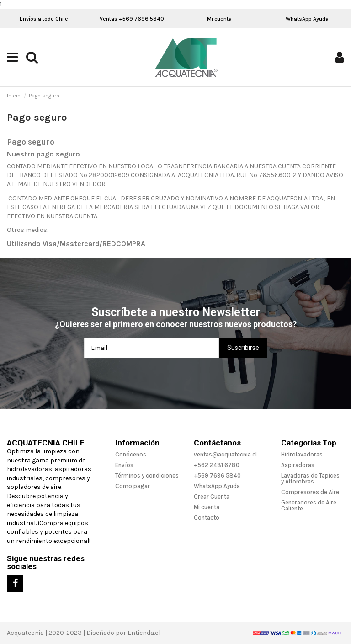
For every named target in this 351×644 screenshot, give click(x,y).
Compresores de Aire (310, 492)
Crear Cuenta (212, 496)
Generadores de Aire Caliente (309, 505)
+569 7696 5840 (217, 475)
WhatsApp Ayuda (307, 19)
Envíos (124, 465)
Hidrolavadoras (302, 454)
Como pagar (133, 486)
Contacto (207, 518)
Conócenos (131, 454)
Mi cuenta (219, 19)
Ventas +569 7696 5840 (132, 19)
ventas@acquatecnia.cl (225, 454)
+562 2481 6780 (217, 465)
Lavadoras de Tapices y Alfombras (310, 478)
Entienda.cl (144, 633)
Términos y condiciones (147, 475)
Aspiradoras (298, 465)
